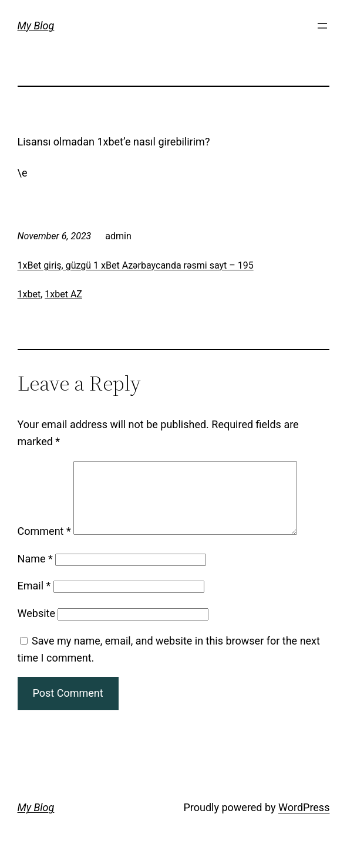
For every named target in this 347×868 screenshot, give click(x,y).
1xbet (29, 294)
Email (34, 600)
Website (36, 627)
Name (35, 573)
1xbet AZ (63, 294)
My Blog (36, 26)
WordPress (304, 821)
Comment (44, 545)
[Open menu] (322, 26)
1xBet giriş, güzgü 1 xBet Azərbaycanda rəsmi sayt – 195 (136, 265)
